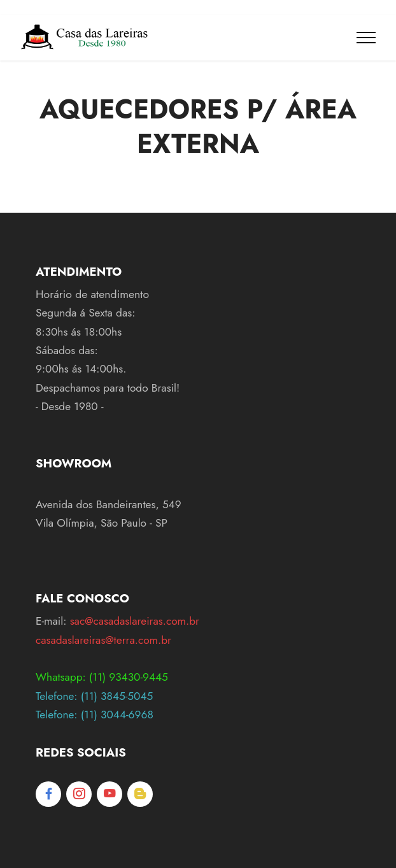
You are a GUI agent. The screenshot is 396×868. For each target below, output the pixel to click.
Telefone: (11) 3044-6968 (95, 715)
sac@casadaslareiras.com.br (135, 621)
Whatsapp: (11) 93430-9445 (102, 677)
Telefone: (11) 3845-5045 (94, 696)
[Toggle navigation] (366, 38)
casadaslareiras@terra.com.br (103, 640)
